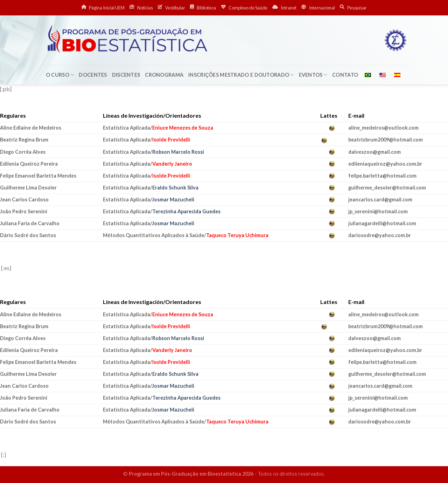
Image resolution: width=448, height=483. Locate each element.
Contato (345, 75)
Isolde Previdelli (171, 140)
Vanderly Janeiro (172, 164)
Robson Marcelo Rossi (178, 152)
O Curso (60, 75)
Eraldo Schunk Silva (175, 188)
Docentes (93, 75)
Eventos (313, 75)
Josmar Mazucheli (173, 199)
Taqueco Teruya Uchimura (237, 235)
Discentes (126, 75)
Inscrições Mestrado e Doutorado (241, 75)
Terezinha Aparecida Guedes (186, 211)
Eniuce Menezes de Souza (183, 128)
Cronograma (164, 75)
